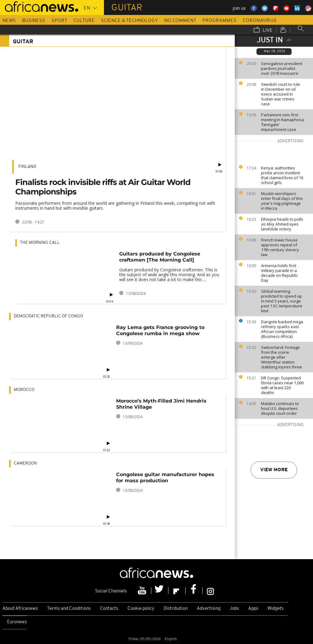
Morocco (24, 390)
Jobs (234, 609)
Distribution (176, 609)
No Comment (180, 21)
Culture (84, 21)
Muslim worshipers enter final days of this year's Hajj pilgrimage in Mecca (282, 201)
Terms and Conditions (69, 609)
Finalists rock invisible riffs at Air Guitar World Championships (103, 187)
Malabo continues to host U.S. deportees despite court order (280, 408)
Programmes (219, 21)
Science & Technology (129, 21)
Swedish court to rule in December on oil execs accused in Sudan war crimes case (281, 94)
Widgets (276, 609)
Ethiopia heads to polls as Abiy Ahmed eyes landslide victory (282, 224)
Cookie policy (141, 609)
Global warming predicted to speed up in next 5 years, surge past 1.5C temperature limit (282, 301)
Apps (253, 609)
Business (34, 21)
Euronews (17, 622)
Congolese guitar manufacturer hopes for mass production (165, 478)
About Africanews (20, 609)
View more (274, 470)
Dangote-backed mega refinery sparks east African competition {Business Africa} (282, 329)
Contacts (109, 609)
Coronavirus (260, 21)
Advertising (209, 609)
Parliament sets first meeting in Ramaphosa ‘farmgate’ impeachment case (282, 122)
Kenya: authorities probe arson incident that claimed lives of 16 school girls (282, 175)
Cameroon (25, 463)
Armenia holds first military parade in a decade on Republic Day (279, 273)
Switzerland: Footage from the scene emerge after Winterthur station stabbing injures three (282, 357)
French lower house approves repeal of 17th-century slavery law (280, 247)
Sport (59, 21)
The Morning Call (40, 243)
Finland (27, 167)
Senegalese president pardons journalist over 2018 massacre (282, 68)
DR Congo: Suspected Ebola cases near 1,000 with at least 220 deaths (282, 385)
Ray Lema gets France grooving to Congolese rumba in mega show (160, 330)
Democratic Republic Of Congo (48, 316)
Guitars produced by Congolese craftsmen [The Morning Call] (160, 257)
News (9, 21)
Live (263, 30)
